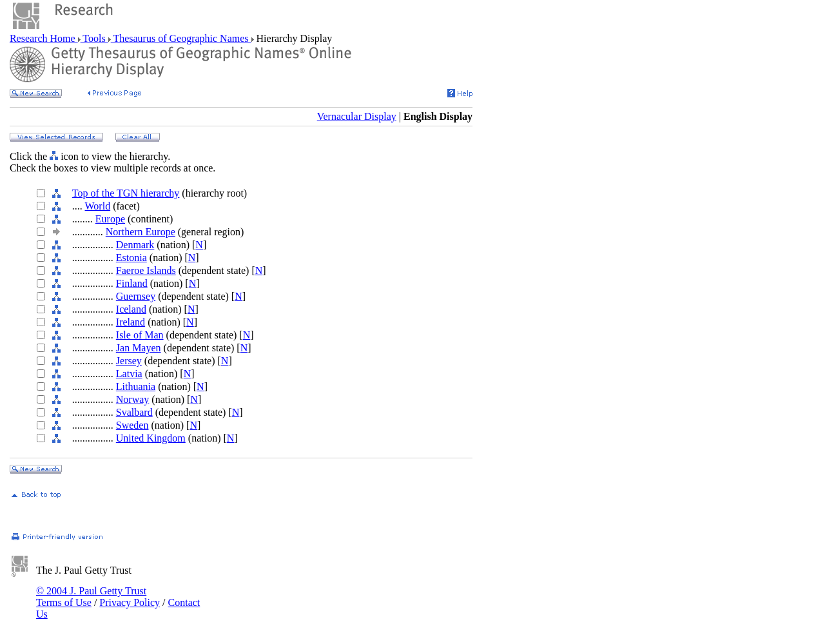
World (98, 206)
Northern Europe (141, 232)
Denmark (135, 245)
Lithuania (136, 386)
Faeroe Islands (146, 270)
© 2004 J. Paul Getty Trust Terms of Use (91, 597)
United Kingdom (151, 438)
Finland (132, 283)
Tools (94, 38)
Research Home (44, 38)
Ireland (131, 322)
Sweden (132, 425)
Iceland (131, 309)
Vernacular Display (357, 116)
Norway (133, 399)
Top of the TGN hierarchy (126, 193)
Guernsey (136, 296)
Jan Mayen (139, 348)
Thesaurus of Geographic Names (181, 38)
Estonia (131, 258)
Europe (110, 219)
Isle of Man (140, 335)
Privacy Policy (130, 602)
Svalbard (134, 412)
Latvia (129, 374)
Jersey (129, 361)
